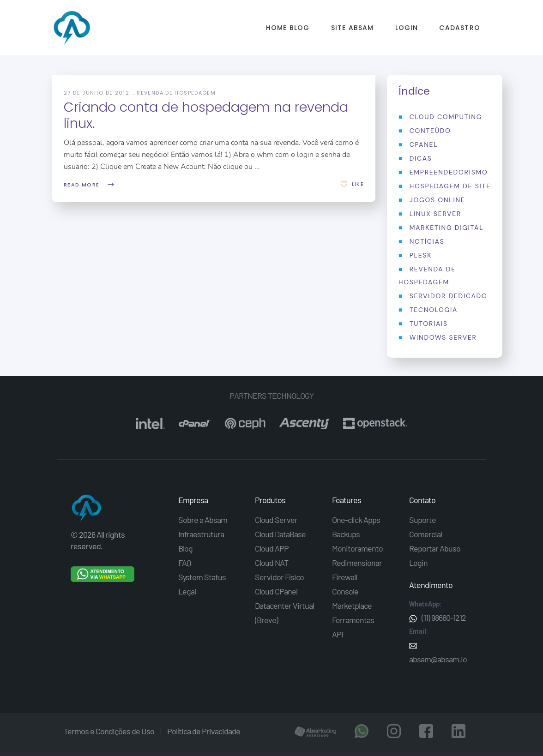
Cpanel (424, 144)
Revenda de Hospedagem (176, 93)
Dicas (421, 158)
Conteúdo (430, 131)
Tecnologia (434, 310)
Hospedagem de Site (450, 186)
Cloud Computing (446, 117)
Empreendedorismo (449, 172)
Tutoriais (429, 324)
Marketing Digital (447, 228)
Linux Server (435, 214)
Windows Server (443, 337)
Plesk (421, 255)
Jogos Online (437, 200)
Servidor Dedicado (449, 296)
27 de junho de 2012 (98, 93)
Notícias (427, 241)
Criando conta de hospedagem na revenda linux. (206, 115)
